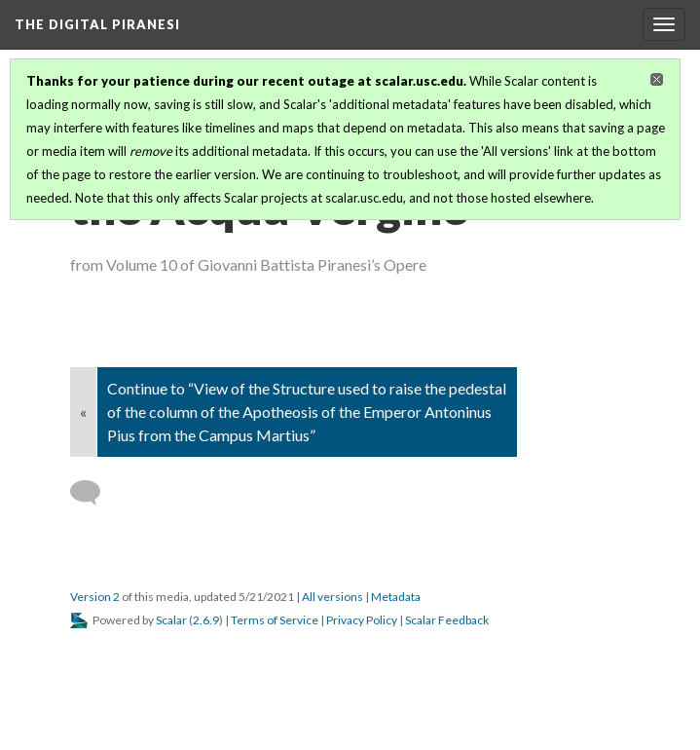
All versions (332, 597)
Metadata (396, 597)
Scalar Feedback (447, 620)
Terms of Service (275, 620)
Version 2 (95, 597)
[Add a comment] (94, 493)
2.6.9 (206, 620)
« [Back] (83, 412)
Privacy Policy (362, 620)
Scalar (171, 620)
